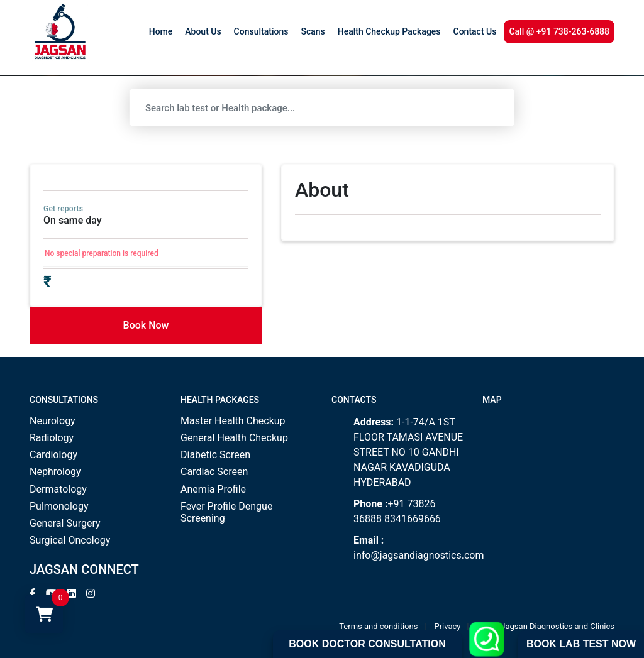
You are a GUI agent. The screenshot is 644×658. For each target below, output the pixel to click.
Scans (313, 31)
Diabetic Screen (215, 455)
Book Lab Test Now (581, 644)
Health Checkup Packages (389, 31)
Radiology (52, 438)
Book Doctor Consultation (367, 644)
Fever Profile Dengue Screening (226, 512)
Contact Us (475, 31)
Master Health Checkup (233, 421)
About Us (203, 31)
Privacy (448, 626)
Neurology (53, 421)
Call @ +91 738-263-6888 (559, 31)
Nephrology (55, 472)
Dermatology (58, 489)
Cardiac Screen (214, 472)
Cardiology (53, 455)
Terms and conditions (378, 626)
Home (161, 31)
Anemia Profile (213, 489)
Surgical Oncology (70, 540)
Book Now (146, 325)
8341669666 (413, 519)
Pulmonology (59, 506)
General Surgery (65, 523)
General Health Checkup (234, 438)
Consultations (261, 31)
